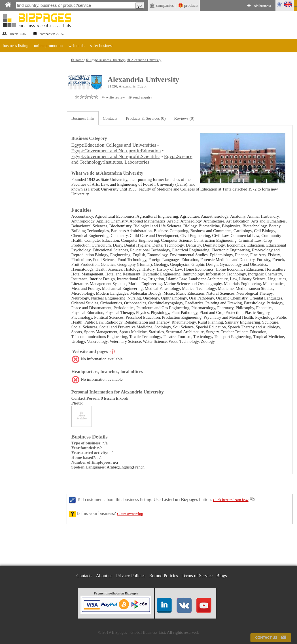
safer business (102, 46)
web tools (76, 46)
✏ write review (114, 97)
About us (104, 576)
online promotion (48, 46)
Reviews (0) (184, 118)
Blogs (221, 576)
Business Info (83, 118)
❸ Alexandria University (144, 60)
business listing (16, 46)
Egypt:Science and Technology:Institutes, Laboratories (132, 159)
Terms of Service (197, 576)
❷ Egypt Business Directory (105, 60)
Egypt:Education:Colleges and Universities (114, 145)
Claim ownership (130, 514)
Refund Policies (164, 576)
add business (262, 6)
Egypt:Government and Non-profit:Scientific (116, 156)
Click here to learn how (231, 500)
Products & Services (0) (146, 118)
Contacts (110, 118)
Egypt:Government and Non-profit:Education (116, 151)
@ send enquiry (140, 97)
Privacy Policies (131, 576)
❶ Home (77, 60)
